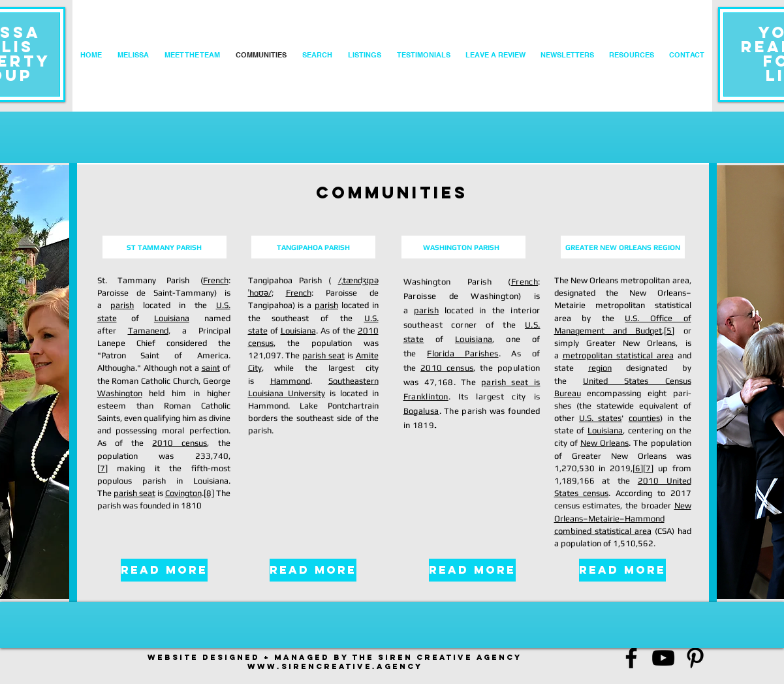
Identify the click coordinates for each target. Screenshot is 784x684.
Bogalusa (421, 411)
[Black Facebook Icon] (631, 658)
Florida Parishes (463, 353)
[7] (102, 468)
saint (211, 368)
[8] (209, 493)
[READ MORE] (164, 570)
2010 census (180, 443)
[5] (669, 331)
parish (122, 305)
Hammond (290, 381)
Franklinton (426, 396)
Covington (183, 493)
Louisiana (172, 318)
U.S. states (600, 418)
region (600, 368)
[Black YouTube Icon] (663, 658)
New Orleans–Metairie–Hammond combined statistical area (623, 518)
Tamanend (148, 331)
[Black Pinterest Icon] (695, 658)
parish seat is (510, 382)
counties (644, 418)
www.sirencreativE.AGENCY (335, 666)
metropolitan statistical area (618, 355)
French (216, 280)
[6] (638, 468)
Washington (120, 393)
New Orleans (604, 443)
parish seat (134, 493)
